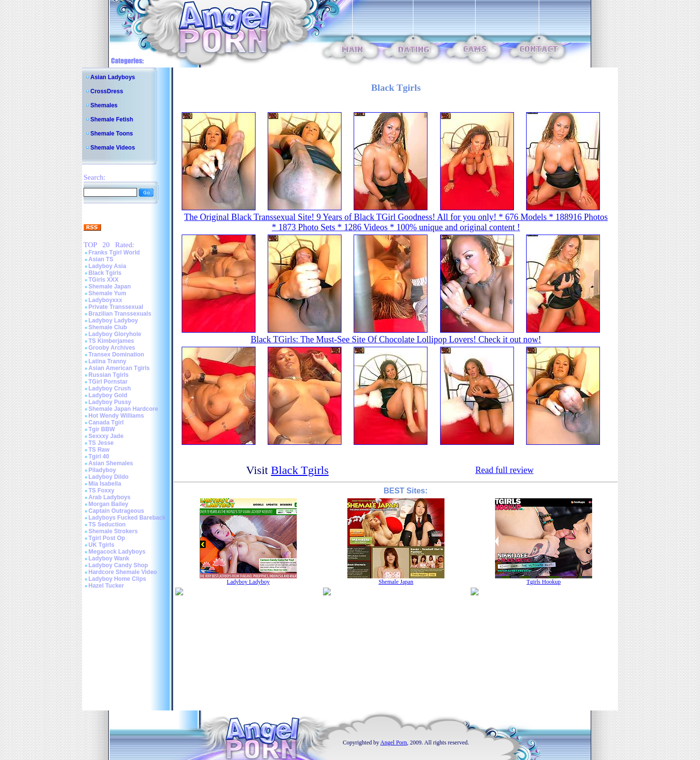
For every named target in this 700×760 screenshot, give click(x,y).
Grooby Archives (112, 348)
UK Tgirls (101, 545)
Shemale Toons (112, 134)
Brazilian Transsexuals (120, 314)
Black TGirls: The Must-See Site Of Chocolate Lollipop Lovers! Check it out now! (396, 339)
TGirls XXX (103, 280)
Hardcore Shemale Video (123, 572)
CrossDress (107, 91)
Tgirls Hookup (544, 582)
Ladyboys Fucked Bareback (127, 518)
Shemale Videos (113, 148)
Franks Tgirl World (114, 253)
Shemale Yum (107, 293)
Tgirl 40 (99, 456)
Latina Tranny (107, 361)
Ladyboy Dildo (109, 477)
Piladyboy (102, 470)
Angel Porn (394, 743)
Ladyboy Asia (107, 266)
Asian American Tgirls (119, 368)
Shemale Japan (110, 287)
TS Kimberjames (111, 341)
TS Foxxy (101, 490)
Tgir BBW (102, 429)
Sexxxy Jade (106, 436)
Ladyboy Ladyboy (113, 321)
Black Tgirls (105, 273)
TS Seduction (107, 524)
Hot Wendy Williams (116, 416)
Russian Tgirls (109, 375)
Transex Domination (116, 355)
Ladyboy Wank (109, 558)
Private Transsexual (116, 307)
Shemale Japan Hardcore (123, 409)
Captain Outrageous (116, 511)
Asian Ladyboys (113, 77)
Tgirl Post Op (107, 538)
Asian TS (101, 259)
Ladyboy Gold (108, 395)
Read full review (504, 470)
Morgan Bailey (108, 504)
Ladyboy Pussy (110, 402)
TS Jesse (101, 443)
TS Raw (99, 450)
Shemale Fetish (112, 119)
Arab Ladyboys (110, 497)
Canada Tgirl (106, 422)
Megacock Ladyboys (117, 552)
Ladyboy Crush (110, 388)
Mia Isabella (105, 484)
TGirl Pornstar (108, 382)
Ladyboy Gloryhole (115, 334)
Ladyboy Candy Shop (118, 565)
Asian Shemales (111, 463)
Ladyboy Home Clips (117, 579)
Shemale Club (108, 327)
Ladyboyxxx (105, 300)
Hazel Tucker (106, 586)
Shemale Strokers (113, 531)
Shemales (104, 105)
